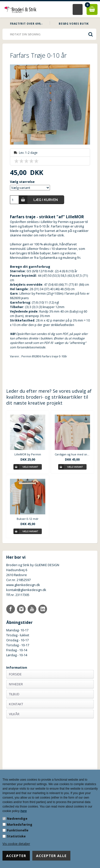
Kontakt (16, 704)
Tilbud (14, 694)
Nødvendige (17, 818)
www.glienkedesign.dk (23, 585)
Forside (15, 674)
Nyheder (16, 684)
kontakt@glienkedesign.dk (26, 590)
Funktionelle (18, 830)
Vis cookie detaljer (16, 844)
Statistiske (16, 836)
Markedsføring (20, 824)
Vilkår (14, 714)
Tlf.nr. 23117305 (18, 595)
